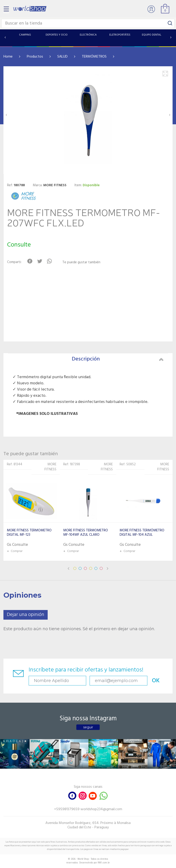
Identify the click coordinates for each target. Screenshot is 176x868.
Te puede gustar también (81, 262)
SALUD (62, 57)
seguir (88, 727)
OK (156, 681)
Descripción (118, 359)
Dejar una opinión (26, 615)
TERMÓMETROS (94, 57)
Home (8, 57)
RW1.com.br (104, 863)
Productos (35, 57)
